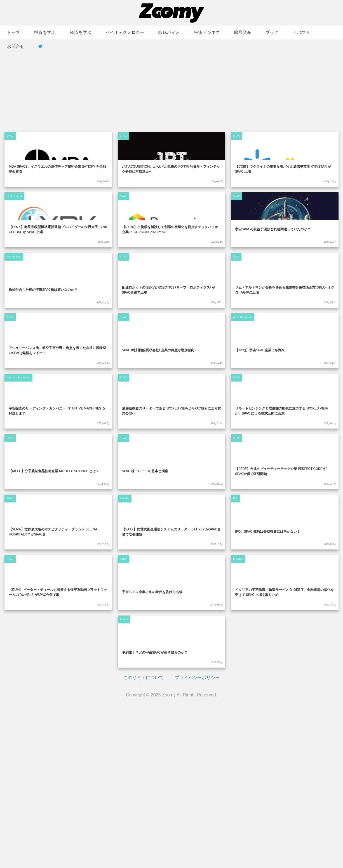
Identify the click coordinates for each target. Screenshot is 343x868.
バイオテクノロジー (125, 32)
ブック (272, 32)
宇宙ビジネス (207, 32)
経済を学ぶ (81, 32)
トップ (14, 32)
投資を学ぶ (45, 32)
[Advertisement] (171, 84)
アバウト (301, 32)
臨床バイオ (169, 32)
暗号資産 (243, 32)
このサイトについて (144, 838)
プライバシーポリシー (197, 838)
